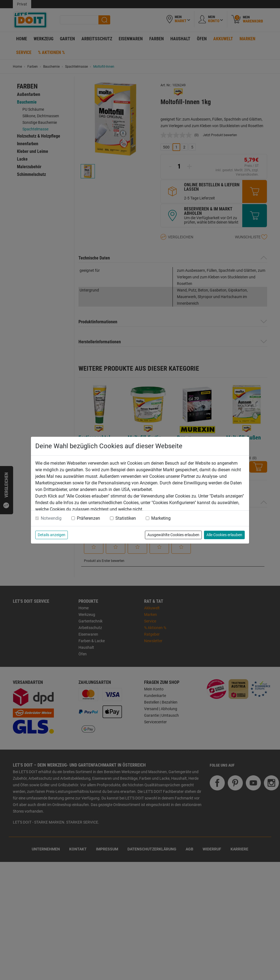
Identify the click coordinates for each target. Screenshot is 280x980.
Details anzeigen (52, 535)
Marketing (161, 518)
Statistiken (126, 518)
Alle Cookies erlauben (224, 535)
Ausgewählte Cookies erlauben (173, 535)
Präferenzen (88, 518)
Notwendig (51, 518)
